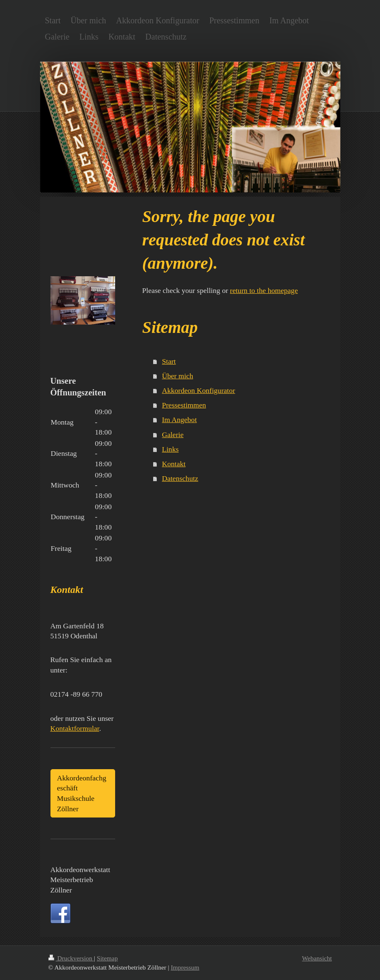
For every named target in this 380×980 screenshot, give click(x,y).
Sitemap (107, 958)
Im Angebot (179, 420)
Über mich (177, 376)
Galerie (173, 435)
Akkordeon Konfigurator (198, 390)
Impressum (185, 967)
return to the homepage (264, 290)
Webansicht (317, 958)
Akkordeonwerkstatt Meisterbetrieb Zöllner (81, 880)
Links (170, 449)
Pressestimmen (184, 405)
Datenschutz (180, 478)
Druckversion (71, 958)
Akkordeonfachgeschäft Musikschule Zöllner (82, 793)
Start (169, 361)
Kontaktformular (75, 728)
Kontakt (174, 464)
